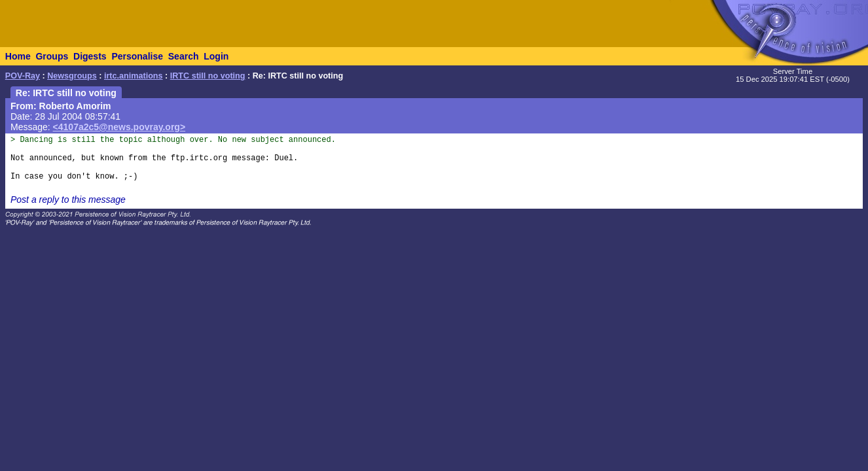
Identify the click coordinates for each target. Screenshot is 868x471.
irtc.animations (134, 76)
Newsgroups (72, 76)
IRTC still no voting (208, 76)
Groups (52, 56)
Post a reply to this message (68, 200)
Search (184, 56)
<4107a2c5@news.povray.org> (119, 127)
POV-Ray (23, 76)
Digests (90, 56)
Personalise (137, 56)
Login (216, 56)
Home (18, 56)
